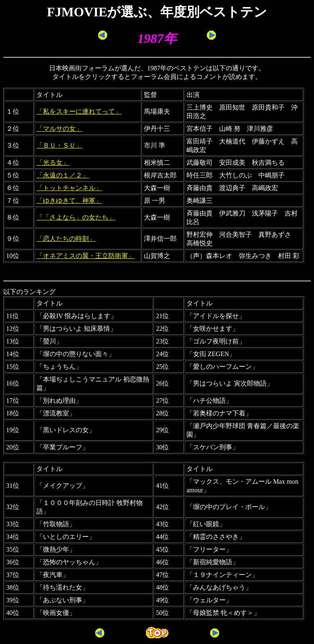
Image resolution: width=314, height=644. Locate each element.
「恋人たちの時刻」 (66, 239)
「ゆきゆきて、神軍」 (69, 201)
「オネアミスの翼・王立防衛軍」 (85, 256)
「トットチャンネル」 (69, 188)
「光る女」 (53, 163)
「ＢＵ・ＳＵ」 (59, 145)
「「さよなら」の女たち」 (76, 217)
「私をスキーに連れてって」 (79, 111)
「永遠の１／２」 (63, 175)
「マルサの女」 (59, 129)
